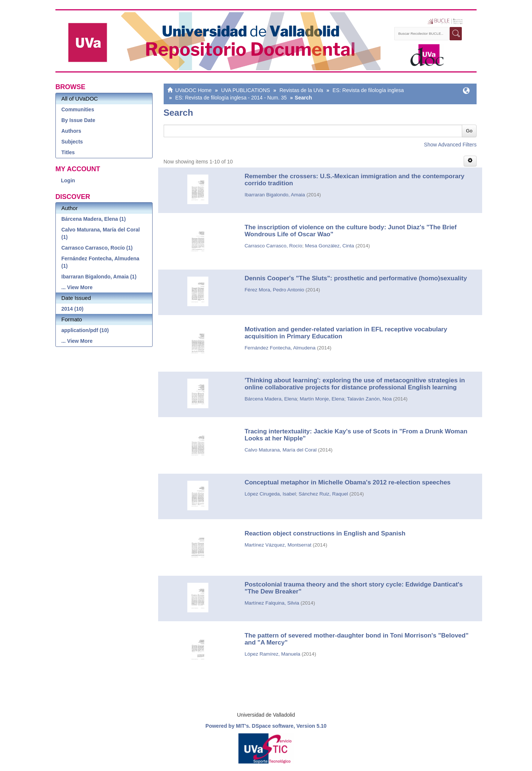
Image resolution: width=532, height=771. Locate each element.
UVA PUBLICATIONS (245, 90)
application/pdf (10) (85, 330)
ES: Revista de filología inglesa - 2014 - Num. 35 (231, 98)
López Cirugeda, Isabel (270, 494)
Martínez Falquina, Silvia (272, 603)
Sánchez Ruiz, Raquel (323, 494)
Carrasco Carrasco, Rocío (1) (97, 248)
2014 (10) (72, 309)
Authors (71, 131)
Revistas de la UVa (301, 90)
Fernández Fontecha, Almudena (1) (100, 262)
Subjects (72, 142)
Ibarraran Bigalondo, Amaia (275, 195)
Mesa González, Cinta (329, 246)
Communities (78, 109)
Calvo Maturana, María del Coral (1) (100, 233)
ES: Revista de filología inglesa (368, 90)
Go (469, 131)
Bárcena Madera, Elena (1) (93, 219)
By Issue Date (78, 120)
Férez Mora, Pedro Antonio (274, 290)
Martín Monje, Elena (322, 399)
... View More (77, 287)
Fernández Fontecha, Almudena (280, 348)
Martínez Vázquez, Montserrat (278, 545)
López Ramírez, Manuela (272, 654)
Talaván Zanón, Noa (369, 399)
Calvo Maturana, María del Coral (281, 450)
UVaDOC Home (193, 90)
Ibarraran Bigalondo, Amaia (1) (99, 277)
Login (68, 180)
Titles (68, 152)
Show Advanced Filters (450, 145)
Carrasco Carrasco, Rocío (273, 246)
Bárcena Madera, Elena (271, 399)
